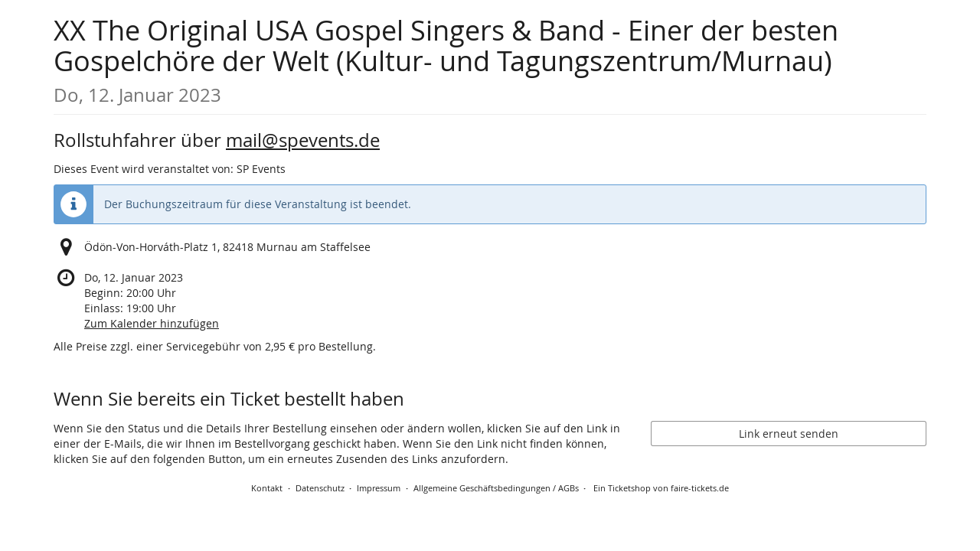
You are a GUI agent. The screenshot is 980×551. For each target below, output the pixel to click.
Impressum (379, 488)
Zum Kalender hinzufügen (152, 323)
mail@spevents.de (303, 140)
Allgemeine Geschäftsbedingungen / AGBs (496, 488)
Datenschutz (320, 488)
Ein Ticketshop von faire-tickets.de (661, 488)
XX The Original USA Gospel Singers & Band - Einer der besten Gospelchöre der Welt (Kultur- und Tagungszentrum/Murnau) (446, 59)
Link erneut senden (789, 434)
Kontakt (267, 488)
